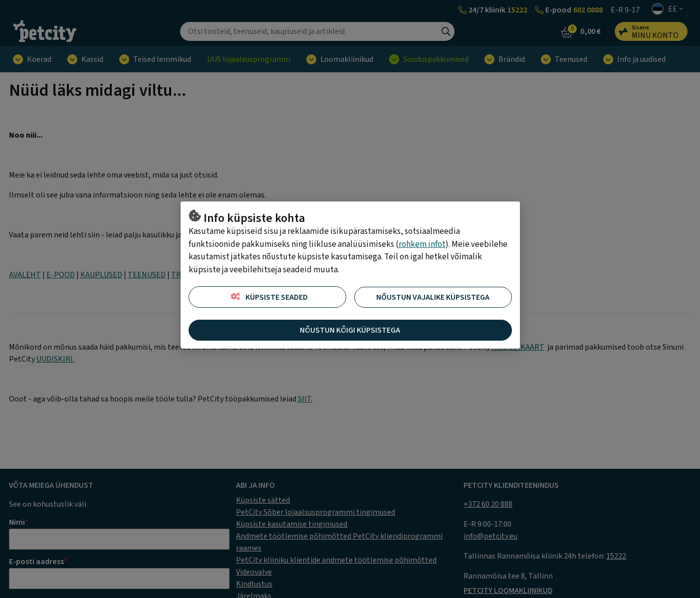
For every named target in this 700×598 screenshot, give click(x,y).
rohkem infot (422, 244)
